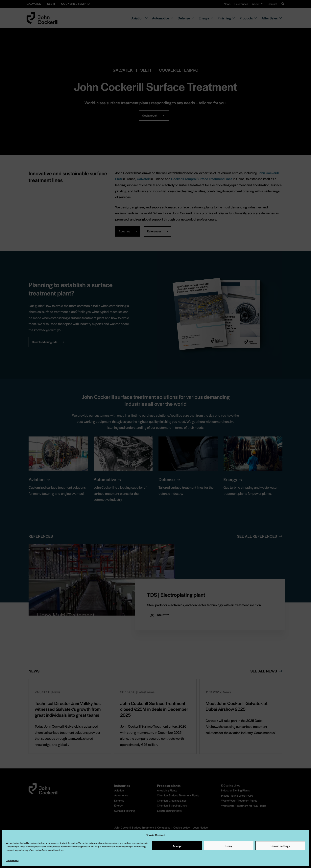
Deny (229, 846)
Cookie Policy (12, 860)
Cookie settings (280, 846)
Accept (177, 846)
